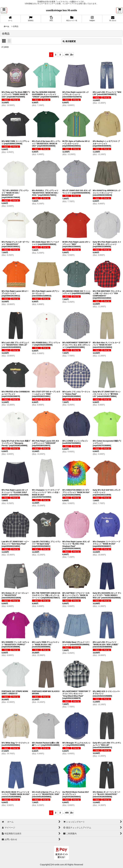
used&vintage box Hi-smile (61, 10)
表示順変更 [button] (69, 41)
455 (67, 55)
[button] (4, 10)
